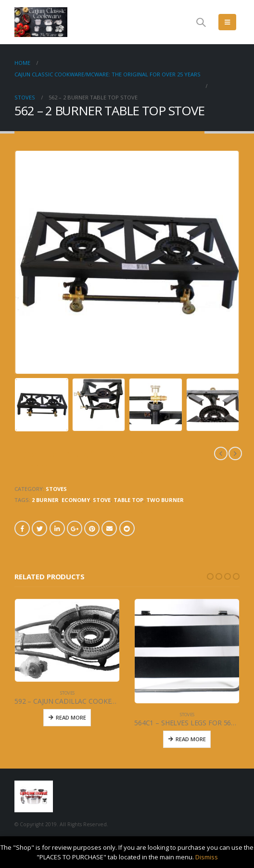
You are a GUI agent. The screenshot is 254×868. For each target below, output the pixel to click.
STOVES (56, 489)
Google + (75, 528)
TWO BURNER (165, 500)
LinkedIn (57, 528)
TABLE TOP (128, 500)
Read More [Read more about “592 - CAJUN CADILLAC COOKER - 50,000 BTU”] (71, 717)
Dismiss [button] (207, 857)
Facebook (22, 528)
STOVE (102, 500)
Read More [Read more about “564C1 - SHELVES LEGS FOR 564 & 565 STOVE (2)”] (191, 739)
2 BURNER (45, 500)
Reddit (127, 528)
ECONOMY (76, 500)
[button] (202, 576)
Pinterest (92, 528)
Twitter (39, 528)
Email (109, 528)
